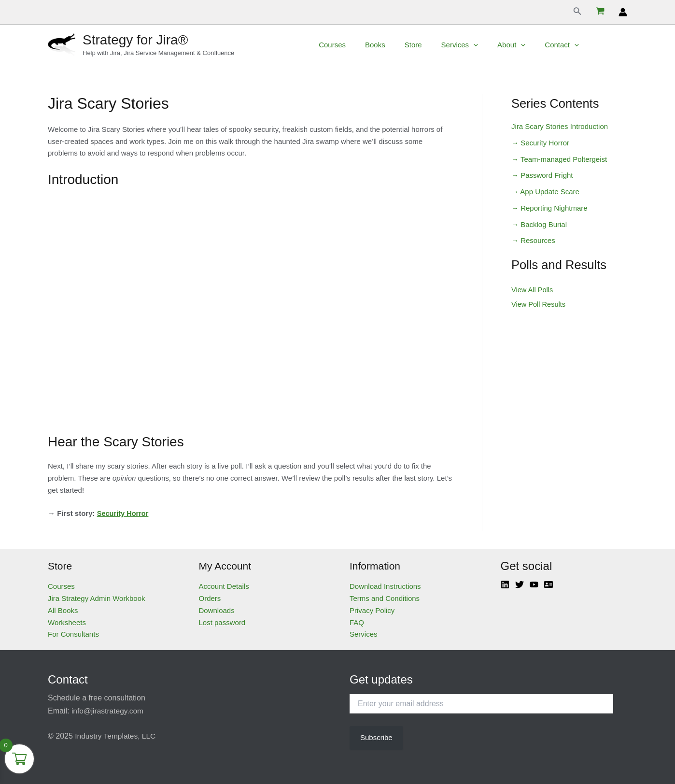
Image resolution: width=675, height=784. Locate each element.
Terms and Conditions (385, 598)
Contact (574, 45)
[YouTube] (534, 584)
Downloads (217, 610)
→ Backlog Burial (539, 224)
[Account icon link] (623, 12)
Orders (210, 598)
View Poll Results (539, 304)
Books (407, 45)
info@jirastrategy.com (109, 711)
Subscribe (376, 737)
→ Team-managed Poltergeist (559, 159)
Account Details (224, 586)
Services (482, 45)
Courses (368, 45)
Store (440, 45)
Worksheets (67, 622)
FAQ (357, 622)
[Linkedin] (505, 584)
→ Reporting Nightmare (549, 208)
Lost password (222, 622)
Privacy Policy (372, 610)
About (528, 45)
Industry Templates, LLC (116, 736)
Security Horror (124, 513)
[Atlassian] (548, 584)
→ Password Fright (542, 175)
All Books (63, 610)
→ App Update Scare (545, 192)
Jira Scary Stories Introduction (560, 126)
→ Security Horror (540, 143)
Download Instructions (385, 586)
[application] (495, 45)
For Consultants (73, 634)
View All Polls (533, 290)
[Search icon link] (577, 12)
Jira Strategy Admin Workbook (96, 598)
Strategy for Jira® (135, 40)
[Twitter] (520, 584)
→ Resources (533, 240)
